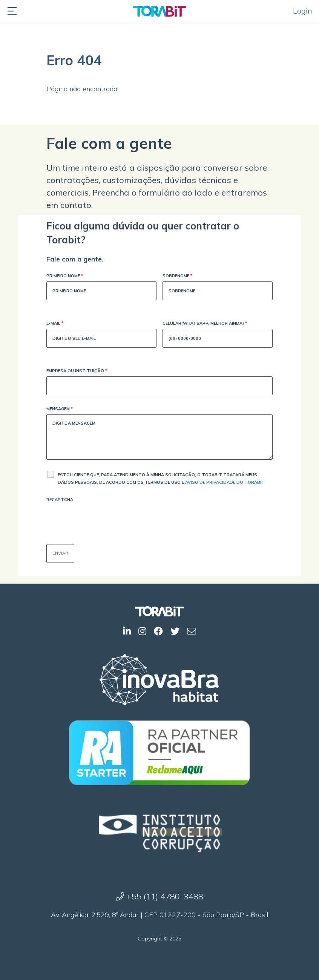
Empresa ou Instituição (77, 371)
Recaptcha (60, 500)
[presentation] (104, 520)
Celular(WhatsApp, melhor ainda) (205, 324)
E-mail (55, 324)
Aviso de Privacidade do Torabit (225, 482)
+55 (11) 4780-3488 (159, 896)
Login (303, 11)
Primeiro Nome (65, 276)
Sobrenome (177, 276)
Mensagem (60, 409)
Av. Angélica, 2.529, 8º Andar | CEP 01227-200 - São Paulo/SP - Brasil (159, 915)
